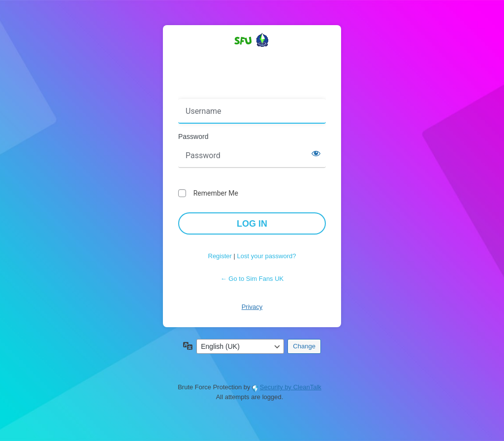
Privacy (252, 307)
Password (193, 136)
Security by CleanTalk (291, 387)
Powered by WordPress (252, 58)
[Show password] (316, 153)
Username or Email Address (224, 92)
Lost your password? (267, 256)
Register (220, 256)
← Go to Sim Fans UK (252, 279)
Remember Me (216, 193)
